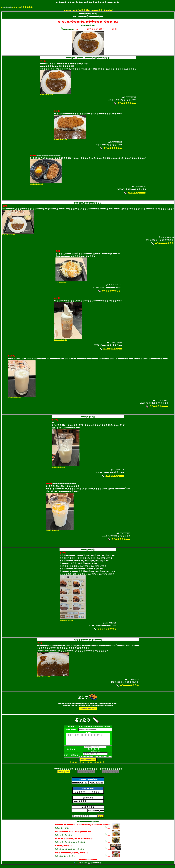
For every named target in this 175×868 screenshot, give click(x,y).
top (2, 7)
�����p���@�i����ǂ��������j (88, 764)
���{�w (28, 7)
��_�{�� (17, 7)
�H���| (67, 10)
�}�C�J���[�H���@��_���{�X (93, 10)
